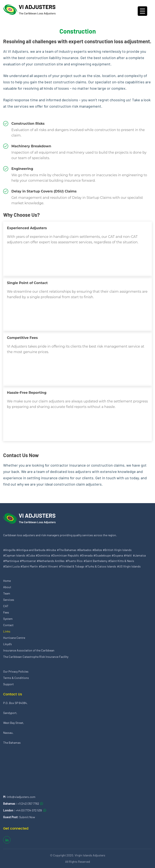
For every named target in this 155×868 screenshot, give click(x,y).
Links (7, 631)
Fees (6, 612)
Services (9, 600)
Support (8, 684)
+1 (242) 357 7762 (28, 804)
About (7, 587)
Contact (8, 625)
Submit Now (27, 817)
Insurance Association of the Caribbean (29, 650)
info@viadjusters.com (21, 797)
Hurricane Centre (14, 638)
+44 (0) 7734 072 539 (29, 810)
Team (7, 593)
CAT (6, 606)
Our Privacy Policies (16, 671)
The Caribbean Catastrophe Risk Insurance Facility (36, 657)
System (8, 619)
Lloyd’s (7, 644)
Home (7, 581)
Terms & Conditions (16, 678)
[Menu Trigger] (142, 11)
